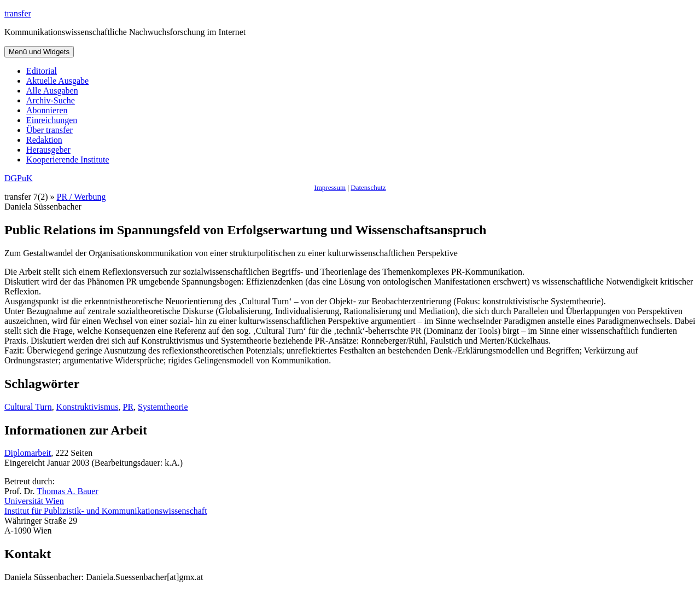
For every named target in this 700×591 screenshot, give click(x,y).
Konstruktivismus (87, 407)
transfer (18, 13)
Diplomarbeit (28, 453)
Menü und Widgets (39, 52)
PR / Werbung (81, 197)
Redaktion (44, 140)
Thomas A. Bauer (67, 491)
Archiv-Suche (51, 100)
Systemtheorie (163, 407)
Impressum (330, 187)
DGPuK (19, 178)
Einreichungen (52, 120)
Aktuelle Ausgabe (57, 81)
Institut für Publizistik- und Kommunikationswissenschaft (106, 511)
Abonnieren (47, 110)
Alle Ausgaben (52, 91)
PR (128, 407)
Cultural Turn (28, 407)
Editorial (42, 71)
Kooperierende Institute (68, 160)
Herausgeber (48, 150)
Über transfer (49, 130)
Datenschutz (368, 187)
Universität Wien (34, 501)
